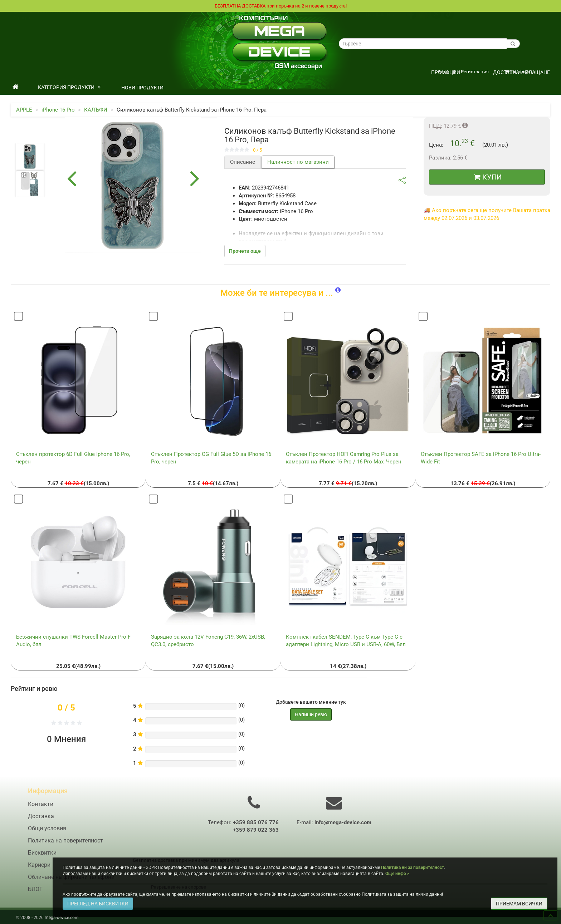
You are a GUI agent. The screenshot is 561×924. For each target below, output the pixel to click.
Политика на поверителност (100, 19)
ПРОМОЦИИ (446, 73)
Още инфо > (397, 874)
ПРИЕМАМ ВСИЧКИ (519, 904)
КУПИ (488, 177)
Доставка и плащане (521, 73)
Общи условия (52, 19)
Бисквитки (42, 857)
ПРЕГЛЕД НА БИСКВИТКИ (98, 904)
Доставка (22, 19)
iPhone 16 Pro (58, 110)
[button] (338, 291)
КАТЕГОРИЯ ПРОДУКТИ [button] (69, 88)
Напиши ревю (311, 715)
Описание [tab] (243, 162)
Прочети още (245, 251)
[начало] (16, 88)
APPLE (24, 110)
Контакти (143, 19)
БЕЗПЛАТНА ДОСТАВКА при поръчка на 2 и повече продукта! (280, 6)
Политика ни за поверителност (413, 868)
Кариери (21, 25)
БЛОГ (35, 894)
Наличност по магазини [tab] (298, 162)
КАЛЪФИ (96, 110)
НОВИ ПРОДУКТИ (142, 88)
